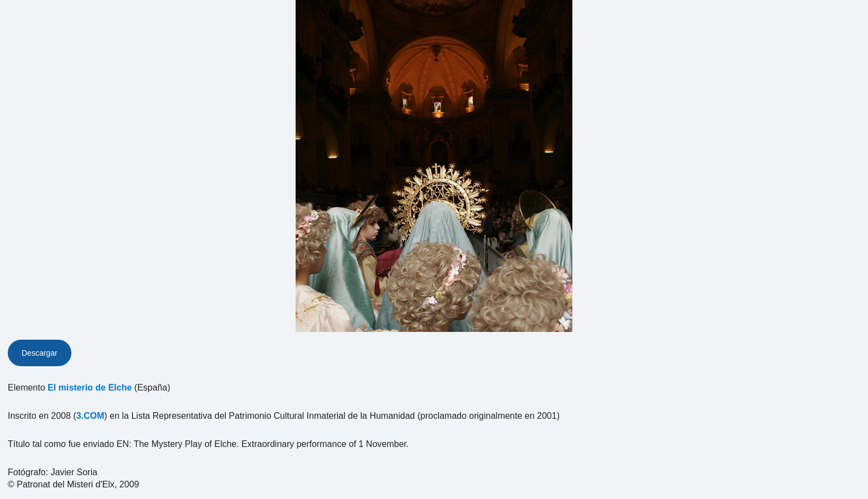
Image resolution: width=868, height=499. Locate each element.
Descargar (40, 353)
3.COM (91, 416)
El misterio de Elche (90, 388)
